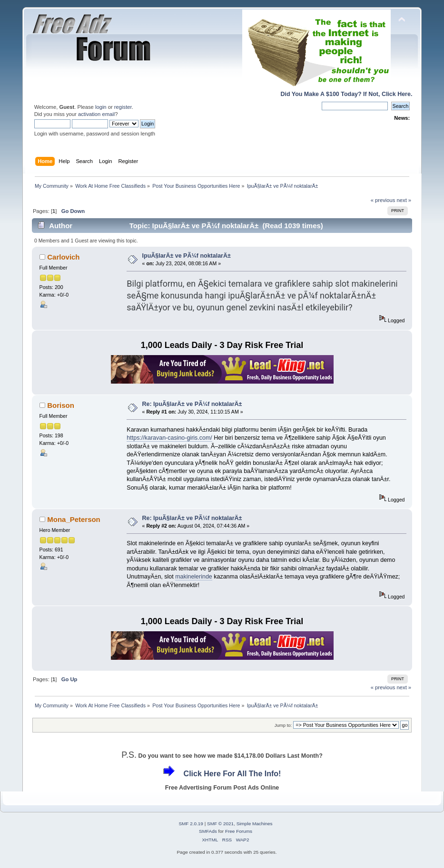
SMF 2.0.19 (191, 824)
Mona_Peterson (74, 519)
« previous (383, 200)
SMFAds (208, 831)
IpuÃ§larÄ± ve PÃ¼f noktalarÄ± (187, 256)
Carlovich (63, 257)
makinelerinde (194, 577)
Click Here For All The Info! (232, 774)
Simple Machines (255, 824)
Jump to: (283, 725)
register (123, 107)
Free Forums (239, 831)
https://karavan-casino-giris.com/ (169, 438)
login (101, 107)
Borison (61, 405)
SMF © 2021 (220, 824)
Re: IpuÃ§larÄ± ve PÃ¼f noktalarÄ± (192, 404)
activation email (96, 114)
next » (404, 200)
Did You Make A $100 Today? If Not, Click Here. (346, 94)
